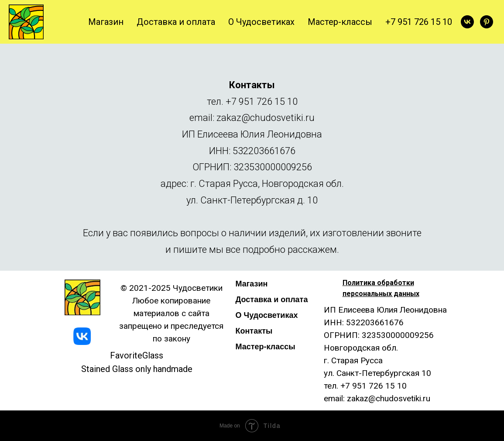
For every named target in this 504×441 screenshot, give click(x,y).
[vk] (467, 22)
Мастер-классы (340, 22)
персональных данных (381, 294)
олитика (362, 283)
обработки (396, 283)
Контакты (254, 331)
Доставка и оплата (176, 22)
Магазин (106, 22)
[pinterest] (487, 22)
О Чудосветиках (261, 22)
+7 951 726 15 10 (419, 22)
